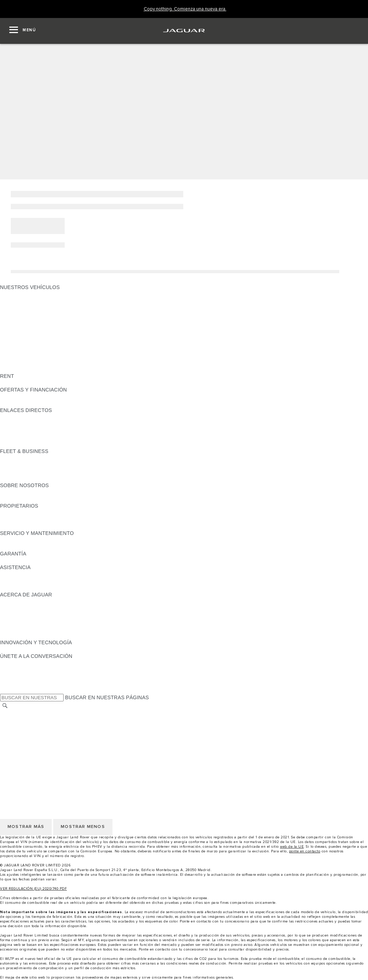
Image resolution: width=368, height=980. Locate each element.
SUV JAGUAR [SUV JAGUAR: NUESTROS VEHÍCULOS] (16, 335)
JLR (5, 492)
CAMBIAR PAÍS (18, 713)
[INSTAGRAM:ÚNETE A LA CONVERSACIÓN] (18, 663)
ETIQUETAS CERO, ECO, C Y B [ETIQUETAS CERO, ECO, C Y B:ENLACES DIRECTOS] (38, 444)
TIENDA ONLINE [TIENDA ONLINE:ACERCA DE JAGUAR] (20, 629)
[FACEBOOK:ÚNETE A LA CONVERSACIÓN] (17, 683)
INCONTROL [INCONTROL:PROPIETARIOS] (15, 519)
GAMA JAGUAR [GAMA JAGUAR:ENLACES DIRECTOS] (19, 417)
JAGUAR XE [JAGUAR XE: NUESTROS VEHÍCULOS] (15, 321)
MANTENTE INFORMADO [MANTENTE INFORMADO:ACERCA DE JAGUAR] (31, 622)
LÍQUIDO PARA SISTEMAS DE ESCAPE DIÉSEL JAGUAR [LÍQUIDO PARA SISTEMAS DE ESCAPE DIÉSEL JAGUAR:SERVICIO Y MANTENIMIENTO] (68, 547)
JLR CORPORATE (21, 747)
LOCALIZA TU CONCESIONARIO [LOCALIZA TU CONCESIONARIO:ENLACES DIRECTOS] (39, 424)
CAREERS (12, 720)
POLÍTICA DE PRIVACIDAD (32, 733)
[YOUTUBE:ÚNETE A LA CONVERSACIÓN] (15, 677)
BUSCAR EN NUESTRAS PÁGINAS (107, 697)
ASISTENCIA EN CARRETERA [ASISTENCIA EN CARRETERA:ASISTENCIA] (36, 574)
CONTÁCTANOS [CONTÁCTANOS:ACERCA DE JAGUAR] (20, 615)
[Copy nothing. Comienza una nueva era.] (185, 9)
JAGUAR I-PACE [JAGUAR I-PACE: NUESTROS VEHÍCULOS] (20, 308)
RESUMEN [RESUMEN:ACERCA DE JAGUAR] (13, 601)
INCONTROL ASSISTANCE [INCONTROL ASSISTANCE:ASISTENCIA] (32, 588)
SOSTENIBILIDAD (21, 499)
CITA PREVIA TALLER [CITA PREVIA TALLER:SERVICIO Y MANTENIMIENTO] (26, 540)
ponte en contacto (305, 851)
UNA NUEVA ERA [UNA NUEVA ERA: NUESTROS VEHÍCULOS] (20, 369)
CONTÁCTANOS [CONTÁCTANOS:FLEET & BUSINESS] (20, 478)
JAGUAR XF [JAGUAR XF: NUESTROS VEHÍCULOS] (14, 328)
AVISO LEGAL (17, 727)
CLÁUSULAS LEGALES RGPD (36, 754)
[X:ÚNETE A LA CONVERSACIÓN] (5, 690)
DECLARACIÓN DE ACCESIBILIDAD (43, 761)
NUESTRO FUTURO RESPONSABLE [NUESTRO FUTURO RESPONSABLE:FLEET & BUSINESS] (44, 472)
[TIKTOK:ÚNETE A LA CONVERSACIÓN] (12, 670)
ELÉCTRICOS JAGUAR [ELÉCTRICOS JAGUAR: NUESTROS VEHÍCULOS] (28, 342)
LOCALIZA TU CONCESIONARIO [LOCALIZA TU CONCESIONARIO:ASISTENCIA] (39, 581)
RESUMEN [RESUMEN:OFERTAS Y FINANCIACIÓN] (13, 397)
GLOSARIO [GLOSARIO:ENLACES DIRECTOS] (13, 431)
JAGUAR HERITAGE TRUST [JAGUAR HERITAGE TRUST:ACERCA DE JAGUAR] (33, 636)
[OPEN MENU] (23, 31)
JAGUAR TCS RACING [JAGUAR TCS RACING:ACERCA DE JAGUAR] (27, 608)
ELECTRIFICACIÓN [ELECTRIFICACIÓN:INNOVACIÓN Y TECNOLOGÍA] (23, 649)
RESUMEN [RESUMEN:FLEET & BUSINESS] (13, 458)
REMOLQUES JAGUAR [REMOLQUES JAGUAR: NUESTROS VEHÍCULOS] (27, 349)
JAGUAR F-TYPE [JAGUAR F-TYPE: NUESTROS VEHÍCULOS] (20, 315)
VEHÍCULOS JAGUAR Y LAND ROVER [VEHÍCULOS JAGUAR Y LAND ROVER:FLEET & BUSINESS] (46, 465)
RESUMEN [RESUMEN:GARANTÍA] (13, 560)
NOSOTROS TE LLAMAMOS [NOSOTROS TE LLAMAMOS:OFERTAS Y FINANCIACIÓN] (34, 403)
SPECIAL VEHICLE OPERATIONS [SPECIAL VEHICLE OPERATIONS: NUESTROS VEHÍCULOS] (40, 356)
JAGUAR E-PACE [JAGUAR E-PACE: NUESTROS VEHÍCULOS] (20, 301)
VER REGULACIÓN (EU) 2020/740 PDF (33, 889)
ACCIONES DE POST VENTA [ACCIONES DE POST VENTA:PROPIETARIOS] (34, 526)
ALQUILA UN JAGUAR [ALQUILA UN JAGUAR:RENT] (26, 383)
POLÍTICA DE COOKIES (28, 740)
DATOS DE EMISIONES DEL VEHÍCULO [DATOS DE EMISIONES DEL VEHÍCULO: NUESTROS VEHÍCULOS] (47, 362)
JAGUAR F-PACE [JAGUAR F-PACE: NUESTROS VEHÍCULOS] (20, 294)
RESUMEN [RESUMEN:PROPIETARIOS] (13, 513)
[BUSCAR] (5, 706)
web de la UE (292, 847)
